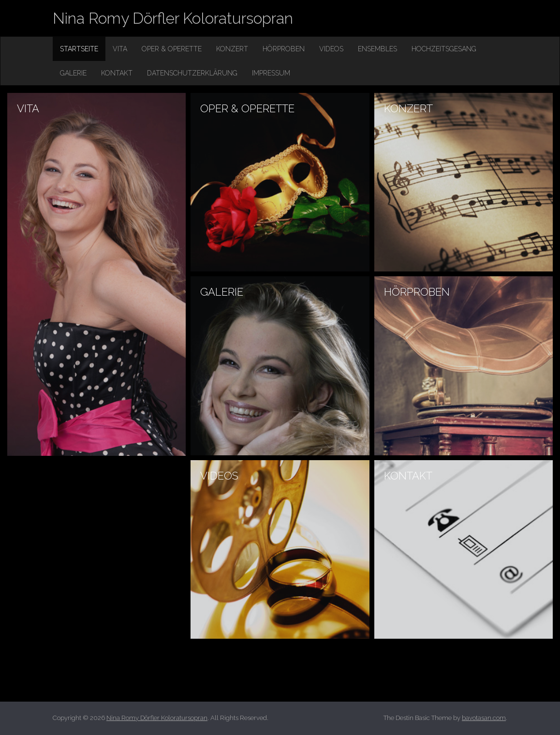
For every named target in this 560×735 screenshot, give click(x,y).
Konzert (232, 49)
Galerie (73, 73)
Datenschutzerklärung (192, 73)
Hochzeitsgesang (444, 49)
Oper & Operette (172, 49)
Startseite (79, 49)
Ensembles (377, 49)
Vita (120, 49)
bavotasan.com (484, 718)
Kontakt (117, 73)
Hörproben (284, 49)
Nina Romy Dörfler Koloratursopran (173, 18)
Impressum (271, 73)
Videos (331, 49)
